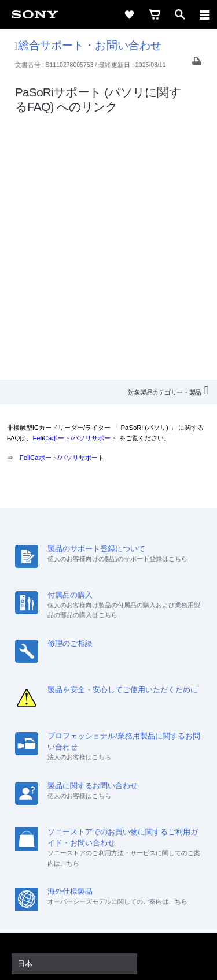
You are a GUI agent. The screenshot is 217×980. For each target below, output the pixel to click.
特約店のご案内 (149, 790)
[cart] (155, 14)
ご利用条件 (108, 898)
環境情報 (108, 805)
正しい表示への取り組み (109, 923)
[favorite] (129, 14)
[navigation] (205, 14)
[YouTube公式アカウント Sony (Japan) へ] (121, 832)
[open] (180, 14)
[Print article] (197, 64)
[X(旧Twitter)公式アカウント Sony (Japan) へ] (96, 832)
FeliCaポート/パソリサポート (75, 181)
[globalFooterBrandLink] (109, 957)
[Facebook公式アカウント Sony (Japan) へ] (146, 832)
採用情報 (97, 790)
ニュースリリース (52, 805)
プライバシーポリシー (108, 911)
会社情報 (57, 790)
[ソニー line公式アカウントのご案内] (71, 832)
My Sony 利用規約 (164, 805)
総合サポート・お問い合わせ (88, 45)
